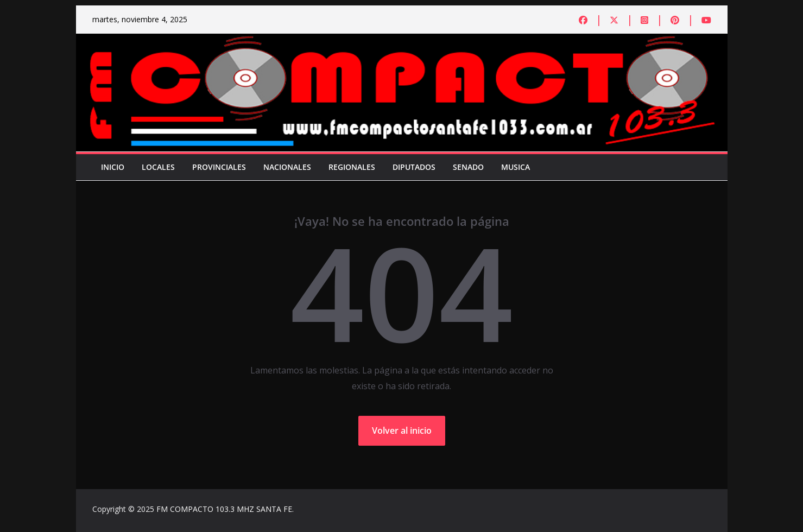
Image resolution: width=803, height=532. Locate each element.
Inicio (113, 167)
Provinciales (219, 167)
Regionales (352, 167)
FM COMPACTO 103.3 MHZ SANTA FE (224, 509)
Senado (468, 167)
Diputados (414, 167)
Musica (516, 167)
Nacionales (287, 167)
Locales (158, 167)
